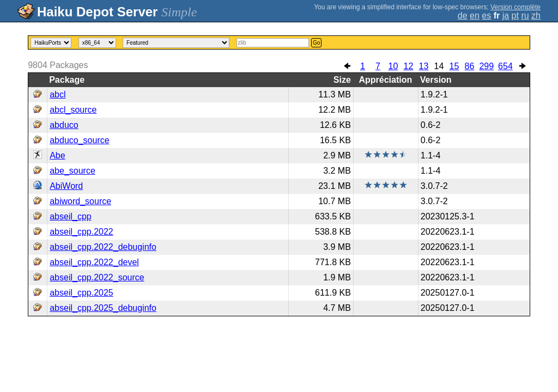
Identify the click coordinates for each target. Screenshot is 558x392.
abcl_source (73, 110)
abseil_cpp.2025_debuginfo (103, 308)
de (463, 16)
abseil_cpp (71, 216)
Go (316, 43)
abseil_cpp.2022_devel (94, 262)
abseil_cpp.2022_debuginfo (103, 247)
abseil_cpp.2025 (81, 293)
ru (525, 16)
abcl (57, 94)
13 (424, 66)
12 (409, 66)
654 (505, 66)
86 (470, 66)
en (475, 16)
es (486, 16)
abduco (64, 125)
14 (439, 66)
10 (393, 66)
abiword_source (80, 201)
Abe (57, 155)
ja (506, 16)
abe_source (72, 171)
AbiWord (66, 186)
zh (536, 16)
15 (454, 66)
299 (486, 66)
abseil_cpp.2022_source (97, 277)
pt (515, 16)
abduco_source (79, 140)
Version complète (515, 7)
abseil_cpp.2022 (81, 232)
